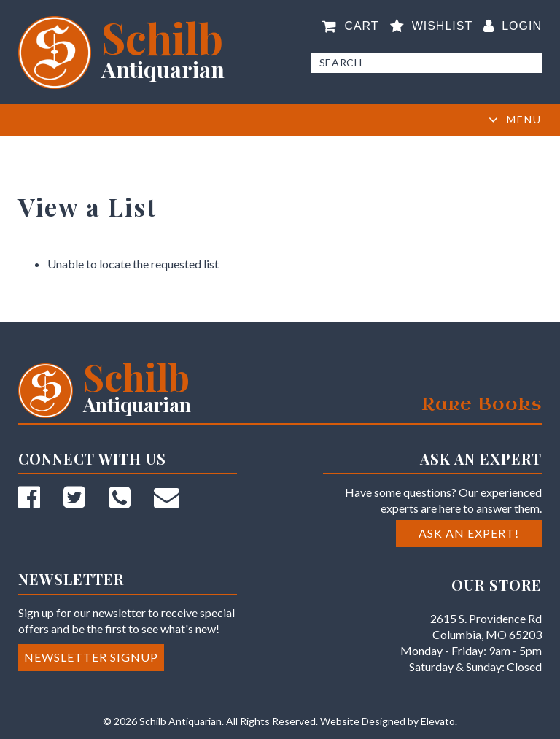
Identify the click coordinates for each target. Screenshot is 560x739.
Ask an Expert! (469, 533)
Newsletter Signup (91, 657)
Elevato (438, 721)
